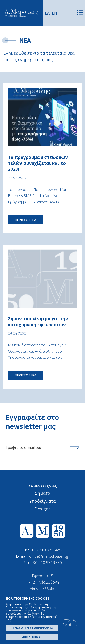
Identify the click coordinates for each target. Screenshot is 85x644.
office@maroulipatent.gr (49, 556)
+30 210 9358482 (47, 550)
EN (55, 13)
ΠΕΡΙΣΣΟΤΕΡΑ (25, 220)
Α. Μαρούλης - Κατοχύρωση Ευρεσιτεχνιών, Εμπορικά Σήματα (21, 13)
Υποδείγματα (42, 501)
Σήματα (42, 493)
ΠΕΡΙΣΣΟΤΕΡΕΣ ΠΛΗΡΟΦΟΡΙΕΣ (32, 628)
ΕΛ (47, 13)
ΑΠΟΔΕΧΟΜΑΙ (32, 637)
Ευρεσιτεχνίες (42, 485)
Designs (42, 509)
